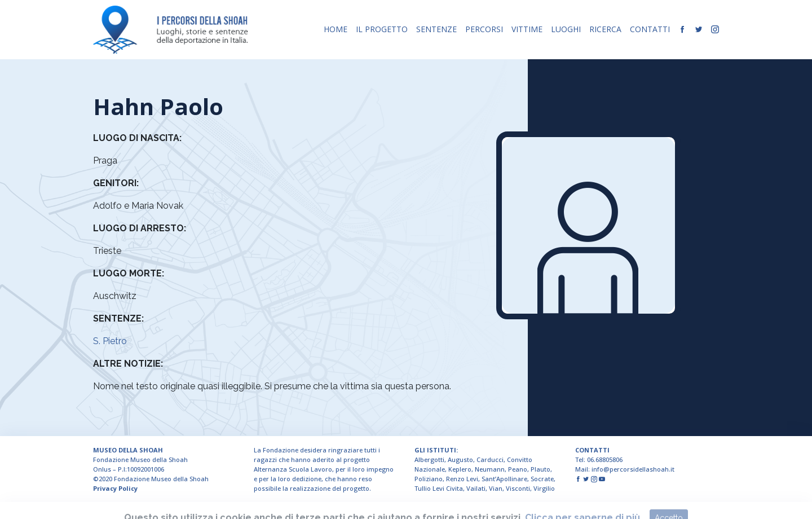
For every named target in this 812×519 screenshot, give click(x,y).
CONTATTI (650, 29)
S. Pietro (110, 341)
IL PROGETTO (382, 29)
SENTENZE (436, 29)
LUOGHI (566, 29)
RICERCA (605, 29)
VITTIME (527, 29)
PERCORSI (484, 29)
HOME (336, 29)
